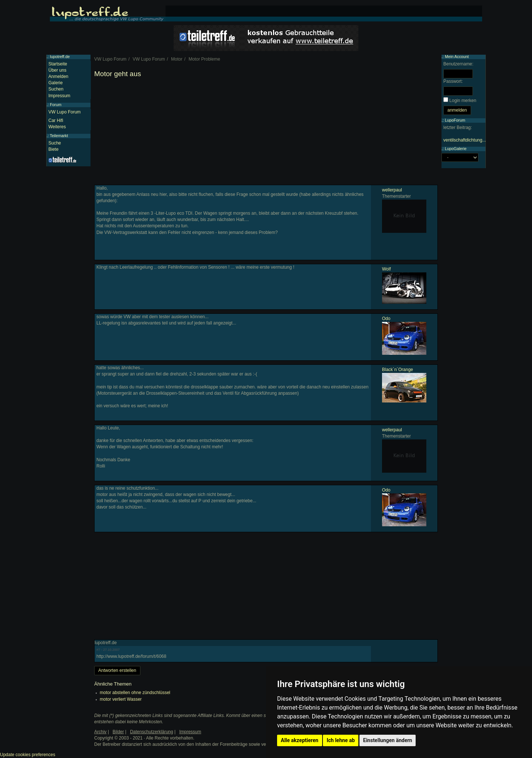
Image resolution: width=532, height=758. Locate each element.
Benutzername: (458, 64)
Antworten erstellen (117, 670)
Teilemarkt (59, 136)
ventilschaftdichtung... (465, 140)
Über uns (57, 70)
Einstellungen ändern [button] (388, 740)
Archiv (100, 732)
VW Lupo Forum (64, 112)
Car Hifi (56, 120)
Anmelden (58, 77)
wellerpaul (392, 190)
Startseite (58, 64)
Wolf (386, 269)
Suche (55, 143)
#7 (98, 650)
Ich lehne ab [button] (341, 740)
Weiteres (57, 127)
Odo (386, 319)
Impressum (59, 96)
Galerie (56, 83)
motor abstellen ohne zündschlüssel (135, 693)
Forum (56, 105)
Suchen (56, 89)
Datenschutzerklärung (152, 732)
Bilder (118, 732)
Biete (53, 149)
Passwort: (453, 81)
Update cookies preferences (28, 755)
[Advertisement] (266, 133)
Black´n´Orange (398, 370)
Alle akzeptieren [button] (300, 740)
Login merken (463, 101)
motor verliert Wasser (121, 699)
